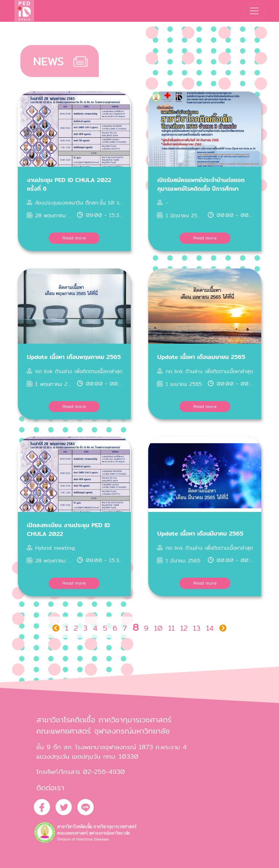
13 (197, 628)
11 (171, 628)
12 (184, 628)
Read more (74, 238)
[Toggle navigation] (254, 11)
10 (158, 628)
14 (210, 628)
